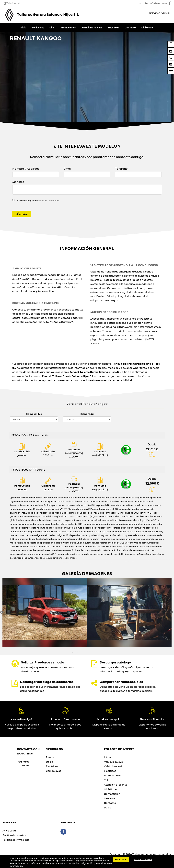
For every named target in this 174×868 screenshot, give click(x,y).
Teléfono (121, 168)
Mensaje (18, 182)
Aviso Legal (9, 830)
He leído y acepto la (38, 201)
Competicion (112, 794)
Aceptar (121, 859)
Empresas (113, 27)
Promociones (68, 27)
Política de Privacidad (48, 201)
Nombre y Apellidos (26, 168)
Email (68, 168)
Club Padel (147, 27)
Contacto (130, 27)
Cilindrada (87, 414)
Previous (2, 612)
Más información (143, 859)
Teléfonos (11, 3)
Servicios (110, 798)
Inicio (23, 27)
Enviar (22, 214)
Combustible (34, 414)
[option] (45, 612)
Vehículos (37, 27)
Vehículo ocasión (115, 766)
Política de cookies (14, 835)
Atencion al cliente (92, 27)
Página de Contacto (23, 763)
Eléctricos (52, 766)
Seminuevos (54, 771)
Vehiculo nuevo (113, 762)
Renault (51, 757)
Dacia (50, 762)
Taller (52, 27)
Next (172, 612)
